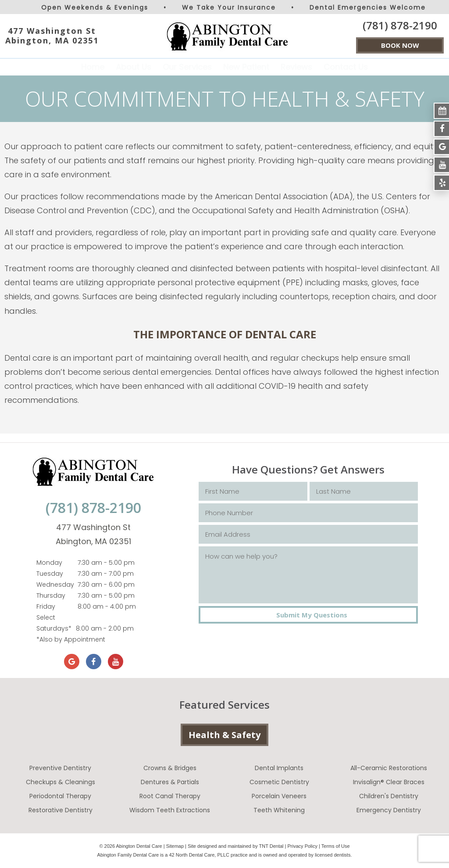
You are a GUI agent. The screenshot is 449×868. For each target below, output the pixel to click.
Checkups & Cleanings (61, 782)
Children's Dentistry (389, 796)
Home (93, 67)
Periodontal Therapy (60, 796)
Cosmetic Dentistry (279, 782)
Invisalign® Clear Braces (389, 782)
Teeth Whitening (279, 810)
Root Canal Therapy (170, 796)
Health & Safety (224, 735)
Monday (49, 563)
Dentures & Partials (170, 782)
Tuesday (50, 574)
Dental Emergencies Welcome (368, 7)
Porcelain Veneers (279, 796)
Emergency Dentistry (389, 810)
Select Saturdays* (54, 623)
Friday (46, 606)
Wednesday (55, 585)
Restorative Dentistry (61, 810)
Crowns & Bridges (170, 768)
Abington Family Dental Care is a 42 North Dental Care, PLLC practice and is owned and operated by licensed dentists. (225, 855)
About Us (134, 67)
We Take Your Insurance (229, 7)
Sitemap (175, 846)
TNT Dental (271, 846)
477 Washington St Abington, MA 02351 (52, 36)
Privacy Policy (303, 846)
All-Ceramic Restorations (389, 768)
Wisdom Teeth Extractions (170, 810)
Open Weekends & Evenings (95, 7)
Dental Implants (279, 768)
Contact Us (346, 67)
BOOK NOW (400, 45)
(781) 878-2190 (400, 25)
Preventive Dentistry (60, 768)
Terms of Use (336, 846)
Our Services (187, 67)
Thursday (51, 595)
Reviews (296, 67)
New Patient (246, 67)
